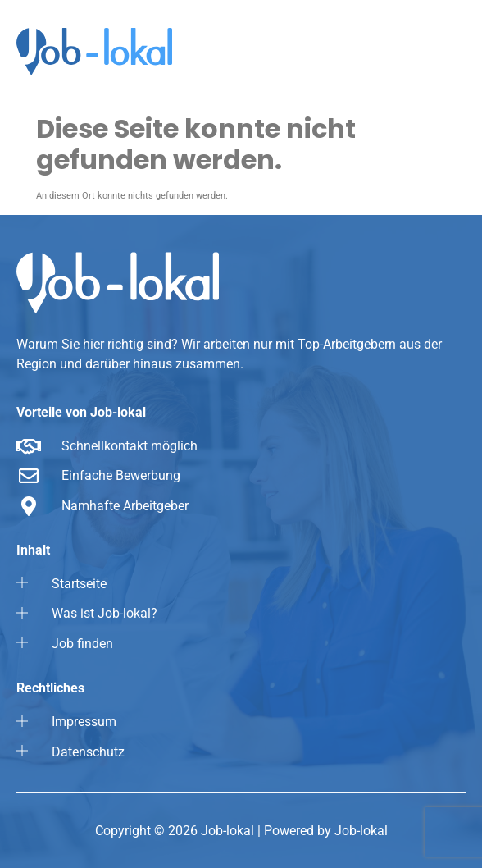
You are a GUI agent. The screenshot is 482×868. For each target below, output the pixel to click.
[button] (421, 53)
